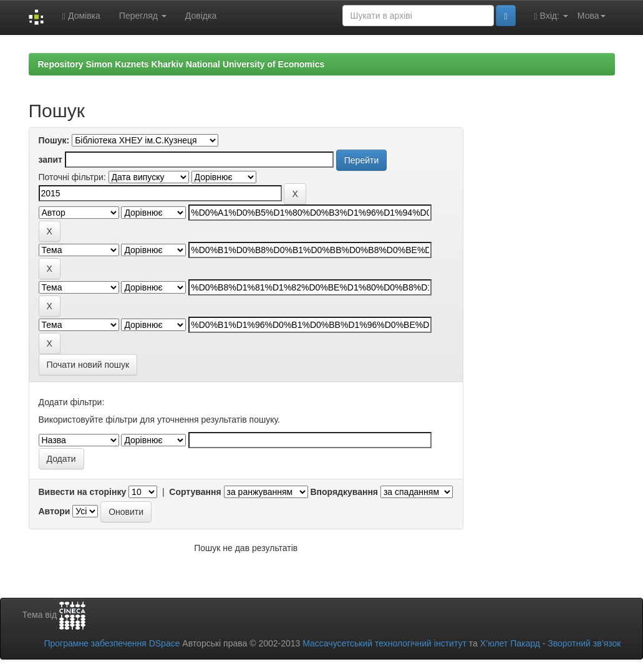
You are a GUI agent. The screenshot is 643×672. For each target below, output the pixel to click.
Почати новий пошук (88, 365)
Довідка (201, 16)
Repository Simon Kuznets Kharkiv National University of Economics (181, 64)
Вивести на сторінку (83, 492)
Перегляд (143, 16)
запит (51, 160)
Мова (592, 16)
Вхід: (551, 16)
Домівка (81, 16)
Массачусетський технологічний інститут (384, 643)
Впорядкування (344, 492)
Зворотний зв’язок (584, 643)
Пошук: (54, 140)
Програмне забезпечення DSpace (112, 643)
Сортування (195, 492)
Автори (55, 511)
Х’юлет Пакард (510, 643)
